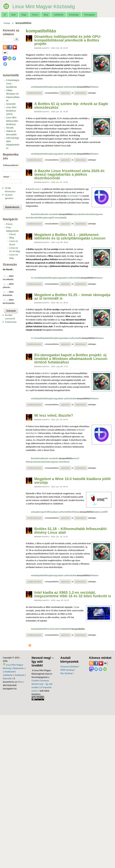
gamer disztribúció (61, 462)
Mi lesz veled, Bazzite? (54, 415)
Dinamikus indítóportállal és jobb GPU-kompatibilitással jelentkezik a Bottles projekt (68, 40)
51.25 (33, 338)
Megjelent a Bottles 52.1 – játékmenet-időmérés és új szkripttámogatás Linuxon (70, 236)
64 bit (60, 629)
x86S (40, 629)
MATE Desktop (68, 670)
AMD (45, 629)
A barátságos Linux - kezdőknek (13, 84)
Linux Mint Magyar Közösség (53, 6)
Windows (94, 87)
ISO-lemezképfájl (59, 218)
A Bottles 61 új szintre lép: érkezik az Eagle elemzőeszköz (71, 106)
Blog (46, 15)
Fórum (35, 15)
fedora (57, 214)
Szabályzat (19, 675)
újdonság (53, 87)
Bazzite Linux (34, 189)
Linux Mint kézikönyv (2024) (11, 111)
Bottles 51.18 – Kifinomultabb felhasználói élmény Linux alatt (70, 531)
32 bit (55, 629)
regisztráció (65, 93)
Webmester (19, 668)
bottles (74, 87)
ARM (70, 629)
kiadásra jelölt (100, 512)
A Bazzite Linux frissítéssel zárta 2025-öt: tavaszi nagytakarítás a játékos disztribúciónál (70, 174)
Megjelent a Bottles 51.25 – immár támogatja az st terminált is (72, 297)
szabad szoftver (64, 87)
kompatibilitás (84, 87)
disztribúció (92, 214)
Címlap (7, 23)
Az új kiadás (74, 196)
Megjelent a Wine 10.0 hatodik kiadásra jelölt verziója (72, 481)
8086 (65, 629)
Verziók (10, 128)
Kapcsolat (7, 678)
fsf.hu (21, 682)
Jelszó (7, 177)
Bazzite (34, 214)
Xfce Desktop (67, 673)
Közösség (74, 15)
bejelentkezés (81, 93)
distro (84, 214)
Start (13, 15)
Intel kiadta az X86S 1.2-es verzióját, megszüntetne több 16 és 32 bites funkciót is (73, 594)
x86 (37, 629)
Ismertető (11, 104)
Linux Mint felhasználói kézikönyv (12, 121)
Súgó (24, 15)
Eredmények (11, 322)
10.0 (46, 512)
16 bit (50, 629)
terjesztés (77, 214)
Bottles (47, 373)
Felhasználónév (12, 165)
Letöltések (59, 15)
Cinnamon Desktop (70, 667)
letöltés (45, 87)
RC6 (50, 512)
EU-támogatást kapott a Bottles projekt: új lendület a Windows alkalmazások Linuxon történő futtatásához (71, 359)
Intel (33, 629)
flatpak (39, 87)
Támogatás (89, 15)
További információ (35, 93)
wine (33, 87)
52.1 (33, 278)
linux (40, 214)
